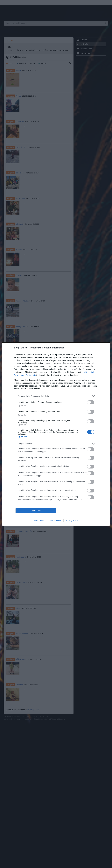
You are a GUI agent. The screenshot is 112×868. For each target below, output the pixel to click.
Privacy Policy (72, 521)
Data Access (56, 521)
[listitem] (56, 396)
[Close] (104, 348)
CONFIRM (36, 511)
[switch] (91, 402)
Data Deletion (40, 521)
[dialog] (56, 434)
